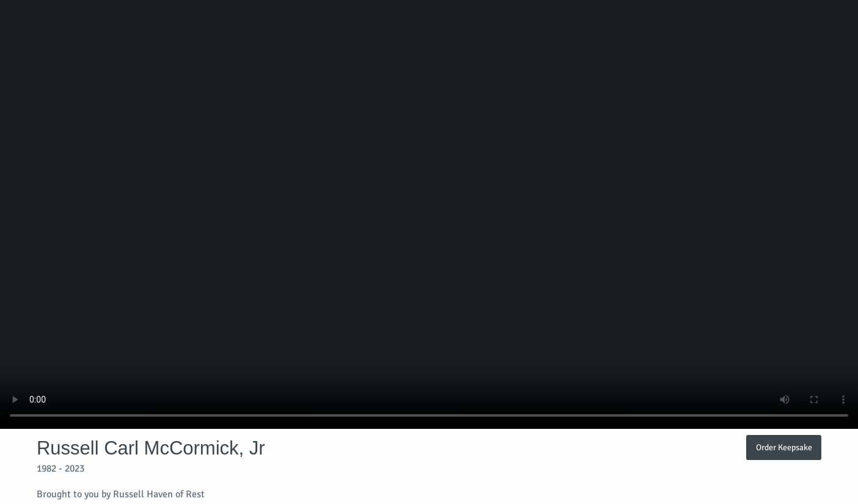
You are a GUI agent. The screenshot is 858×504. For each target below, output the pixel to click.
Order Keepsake (784, 447)
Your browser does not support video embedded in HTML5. (429, 214)
